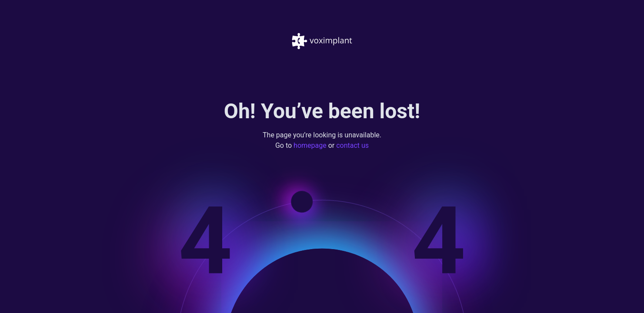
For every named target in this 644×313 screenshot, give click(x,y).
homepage (310, 146)
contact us (352, 146)
